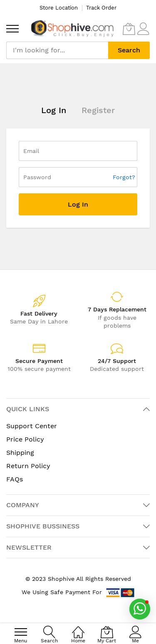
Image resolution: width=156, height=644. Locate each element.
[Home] (78, 628)
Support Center (32, 426)
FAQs (15, 479)
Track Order (101, 8)
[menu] (12, 29)
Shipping (20, 453)
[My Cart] (129, 29)
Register (98, 110)
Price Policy (25, 439)
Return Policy (28, 466)
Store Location (59, 8)
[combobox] (57, 50)
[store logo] (72, 28)
